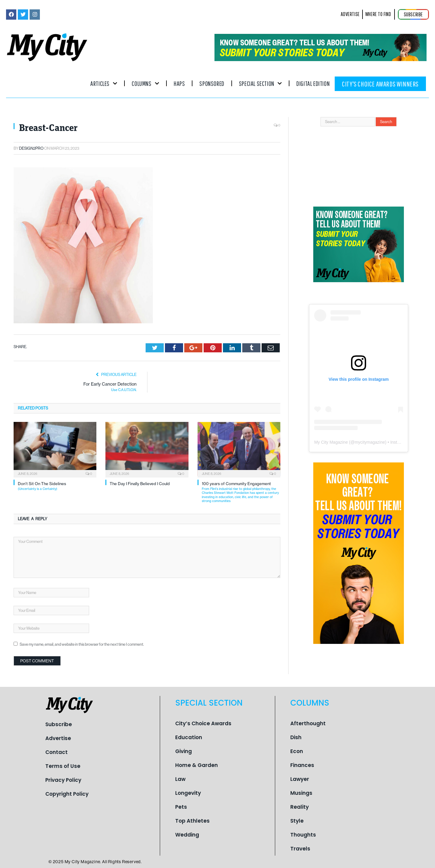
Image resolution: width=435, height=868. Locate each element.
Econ (297, 751)
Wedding (187, 835)
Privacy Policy (63, 780)
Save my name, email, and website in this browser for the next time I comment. (82, 644)
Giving (184, 751)
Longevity (188, 793)
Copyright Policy (67, 794)
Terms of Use (63, 766)
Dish (296, 737)
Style (297, 821)
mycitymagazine (370, 442)
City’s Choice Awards (203, 723)
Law (180, 779)
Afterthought (308, 723)
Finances (302, 765)
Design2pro (31, 148)
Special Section (260, 83)
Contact (56, 752)
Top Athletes (192, 821)
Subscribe (59, 724)
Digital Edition (313, 83)
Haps (179, 83)
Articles (104, 83)
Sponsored (212, 83)
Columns (145, 83)
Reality (300, 807)
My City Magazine (331, 442)
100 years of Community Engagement (241, 492)
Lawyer (300, 779)
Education (189, 737)
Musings (301, 793)
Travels (300, 849)
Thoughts (303, 835)
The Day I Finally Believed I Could (140, 484)
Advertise (58, 738)
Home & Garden (197, 765)
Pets (181, 807)
